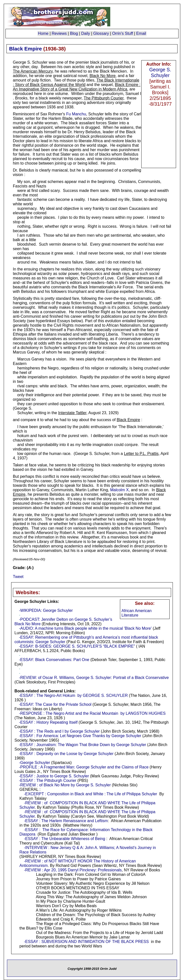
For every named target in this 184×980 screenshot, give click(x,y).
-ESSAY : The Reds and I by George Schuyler (59, 731)
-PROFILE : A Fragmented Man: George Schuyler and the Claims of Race (84, 767)
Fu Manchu (76, 114)
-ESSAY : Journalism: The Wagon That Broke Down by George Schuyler (82, 745)
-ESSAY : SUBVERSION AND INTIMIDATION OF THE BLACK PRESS (86, 942)
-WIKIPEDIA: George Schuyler (46, 610)
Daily (86, 33)
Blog (74, 33)
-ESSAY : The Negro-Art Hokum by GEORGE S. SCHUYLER (73, 695)
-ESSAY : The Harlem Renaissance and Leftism (66, 821)
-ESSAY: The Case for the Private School (55, 704)
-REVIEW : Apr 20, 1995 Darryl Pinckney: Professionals (73, 870)
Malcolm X (120, 490)
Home (43, 33)
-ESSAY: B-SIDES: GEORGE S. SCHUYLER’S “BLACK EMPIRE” (77, 646)
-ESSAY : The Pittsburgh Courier (48, 780)
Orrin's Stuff (123, 33)
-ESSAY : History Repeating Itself (49, 722)
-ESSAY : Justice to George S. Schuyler (54, 776)
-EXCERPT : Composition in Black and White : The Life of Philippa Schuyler (91, 794)
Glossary (101, 33)
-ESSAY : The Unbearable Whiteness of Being (64, 839)
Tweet (18, 577)
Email (141, 33)
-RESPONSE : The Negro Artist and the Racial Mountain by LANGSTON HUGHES (92, 713)
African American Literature (136, 613)
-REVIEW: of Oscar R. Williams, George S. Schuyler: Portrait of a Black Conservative (94, 678)
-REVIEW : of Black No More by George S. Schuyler (65, 785)
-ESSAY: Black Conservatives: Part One (54, 660)
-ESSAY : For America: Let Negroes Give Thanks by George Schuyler (80, 736)
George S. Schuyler (160, 72)
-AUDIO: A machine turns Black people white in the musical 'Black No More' (85, 628)
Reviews (59, 33)
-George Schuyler (34, 763)
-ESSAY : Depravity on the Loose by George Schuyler (66, 754)
